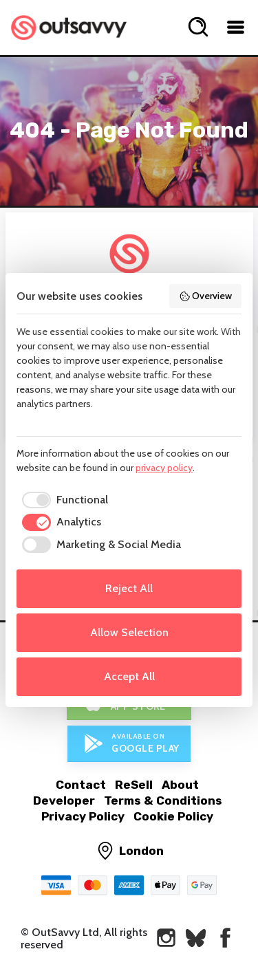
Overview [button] (206, 296)
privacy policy (164, 468)
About (180, 785)
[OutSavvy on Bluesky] (196, 938)
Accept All (129, 676)
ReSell (134, 785)
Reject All (129, 588)
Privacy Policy (83, 816)
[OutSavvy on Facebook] (225, 938)
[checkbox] (62, 500)
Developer (64, 801)
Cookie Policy (173, 816)
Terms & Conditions (163, 801)
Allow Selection (129, 632)
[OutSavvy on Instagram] (166, 938)
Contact (81, 785)
